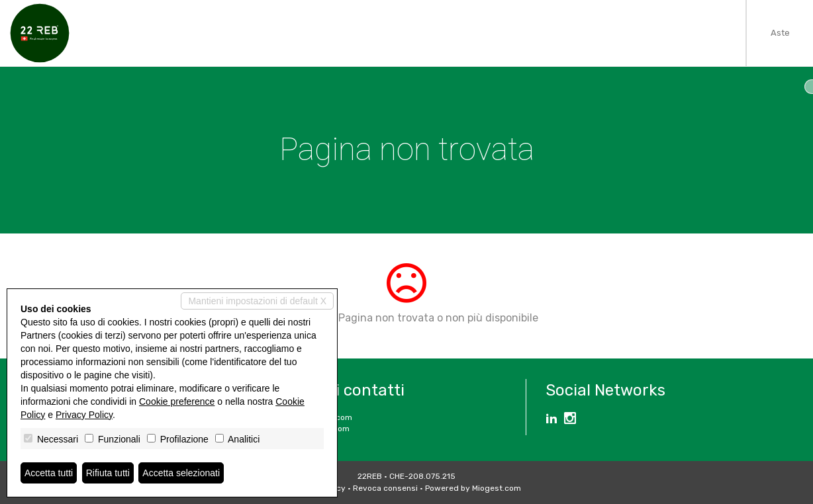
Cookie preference (177, 401)
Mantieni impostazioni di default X (257, 301)
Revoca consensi (385, 488)
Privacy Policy (84, 415)
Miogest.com (497, 488)
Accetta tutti (49, 473)
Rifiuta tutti (108, 473)
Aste (780, 33)
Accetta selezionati (181, 473)
